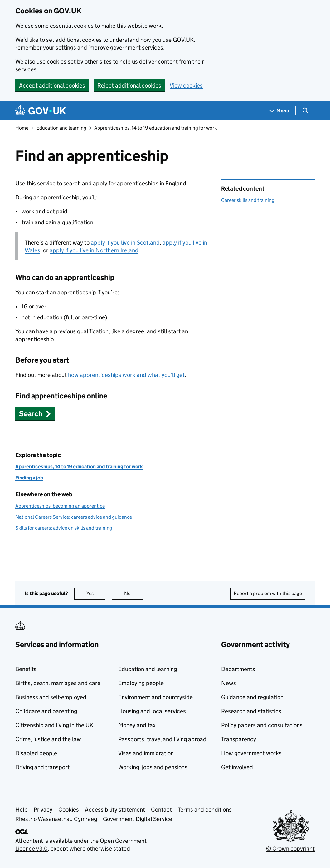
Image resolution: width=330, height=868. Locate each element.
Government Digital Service (138, 819)
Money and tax (137, 725)
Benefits (26, 669)
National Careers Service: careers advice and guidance (74, 517)
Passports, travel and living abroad (162, 739)
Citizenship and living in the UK (54, 725)
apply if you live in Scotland (125, 243)
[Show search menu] (305, 111)
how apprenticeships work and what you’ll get (126, 375)
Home (22, 128)
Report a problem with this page (268, 593)
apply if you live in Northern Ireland (94, 250)
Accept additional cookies (52, 86)
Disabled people (36, 753)
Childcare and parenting (46, 711)
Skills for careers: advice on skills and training (64, 528)
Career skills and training (248, 200)
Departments (238, 669)
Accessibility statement (115, 810)
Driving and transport (42, 767)
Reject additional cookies (129, 86)
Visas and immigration (146, 753)
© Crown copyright (290, 849)
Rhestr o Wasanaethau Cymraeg (56, 819)
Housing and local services (152, 711)
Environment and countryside (155, 697)
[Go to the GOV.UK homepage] (41, 111)
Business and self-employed (51, 697)
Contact (161, 810)
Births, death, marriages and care (58, 683)
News (229, 683)
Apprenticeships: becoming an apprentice (60, 506)
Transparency (239, 739)
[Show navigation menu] (279, 111)
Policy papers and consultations (262, 725)
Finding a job (29, 478)
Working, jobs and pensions (153, 767)
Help (22, 810)
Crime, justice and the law (48, 739)
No (134, 593)
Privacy (43, 810)
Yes (96, 593)
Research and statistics (251, 711)
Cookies (69, 810)
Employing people (141, 683)
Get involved (237, 767)
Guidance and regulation (252, 697)
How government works (251, 753)
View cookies (186, 86)
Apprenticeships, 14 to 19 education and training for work (155, 128)
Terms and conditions (205, 810)
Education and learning (61, 128)
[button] (35, 414)
